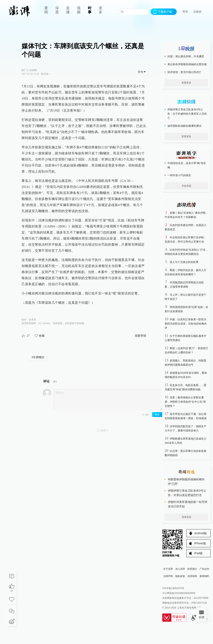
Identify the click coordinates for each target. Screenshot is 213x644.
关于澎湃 (168, 569)
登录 (185, 12)
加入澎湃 (180, 569)
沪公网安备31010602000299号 (179, 593)
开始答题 (186, 186)
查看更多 (186, 83)
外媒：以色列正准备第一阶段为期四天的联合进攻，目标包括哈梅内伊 (186, 324)
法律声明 (168, 576)
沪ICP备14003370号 (173, 588)
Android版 (201, 533)
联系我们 (192, 569)
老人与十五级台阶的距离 (184, 262)
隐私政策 (180, 576)
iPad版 (198, 553)
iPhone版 (200, 543)
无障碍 (197, 12)
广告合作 (204, 569)
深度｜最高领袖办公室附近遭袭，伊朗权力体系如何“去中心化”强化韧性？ (185, 402)
